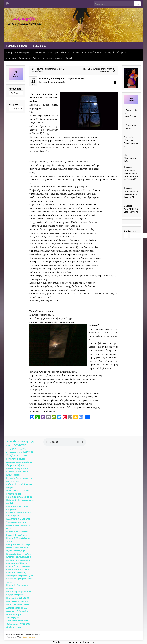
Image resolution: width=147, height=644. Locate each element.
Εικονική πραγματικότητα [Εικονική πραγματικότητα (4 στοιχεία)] (18, 468)
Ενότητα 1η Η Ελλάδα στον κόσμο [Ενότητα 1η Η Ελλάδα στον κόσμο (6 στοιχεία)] (19, 486)
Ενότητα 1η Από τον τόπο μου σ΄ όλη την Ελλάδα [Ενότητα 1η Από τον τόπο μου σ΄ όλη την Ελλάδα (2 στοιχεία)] (19, 479)
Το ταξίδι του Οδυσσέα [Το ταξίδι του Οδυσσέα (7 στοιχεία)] (17, 621)
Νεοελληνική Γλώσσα (58, 52)
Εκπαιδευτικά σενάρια (92, 52)
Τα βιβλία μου (39, 46)
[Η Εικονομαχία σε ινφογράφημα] (131, 107)
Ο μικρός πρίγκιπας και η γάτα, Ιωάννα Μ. (131, 209)
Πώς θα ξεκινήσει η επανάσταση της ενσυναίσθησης (99, 70)
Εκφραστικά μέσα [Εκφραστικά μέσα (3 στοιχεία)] (14, 472)
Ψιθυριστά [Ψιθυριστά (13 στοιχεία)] (24, 624)
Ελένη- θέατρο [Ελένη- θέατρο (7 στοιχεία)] (13, 475)
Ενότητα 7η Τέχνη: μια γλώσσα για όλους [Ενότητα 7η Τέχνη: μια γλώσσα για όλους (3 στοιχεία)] (19, 580)
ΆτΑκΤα (70, 58)
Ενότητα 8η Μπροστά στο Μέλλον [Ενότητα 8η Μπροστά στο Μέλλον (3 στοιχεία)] (17, 587)
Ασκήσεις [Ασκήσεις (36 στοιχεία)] (20, 445)
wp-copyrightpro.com (84, 642)
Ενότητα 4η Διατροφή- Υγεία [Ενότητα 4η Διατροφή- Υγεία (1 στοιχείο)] (17, 535)
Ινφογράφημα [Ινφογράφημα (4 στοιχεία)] (13, 601)
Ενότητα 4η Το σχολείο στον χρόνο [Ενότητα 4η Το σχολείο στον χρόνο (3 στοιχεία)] (18, 540)
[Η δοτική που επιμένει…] (131, 122)
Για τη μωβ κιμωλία (17, 46)
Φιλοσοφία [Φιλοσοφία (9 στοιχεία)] (12, 624)
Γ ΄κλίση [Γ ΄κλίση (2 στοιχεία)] (24, 456)
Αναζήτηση (130, 231)
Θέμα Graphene (29, 637)
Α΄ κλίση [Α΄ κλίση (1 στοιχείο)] (9, 445)
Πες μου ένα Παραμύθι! (56, 82)
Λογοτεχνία (40, 52)
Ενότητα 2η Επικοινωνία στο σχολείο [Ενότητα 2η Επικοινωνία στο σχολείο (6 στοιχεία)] (20, 502)
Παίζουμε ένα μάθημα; (115, 52)
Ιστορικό (13, 104)
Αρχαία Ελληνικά (23, 52)
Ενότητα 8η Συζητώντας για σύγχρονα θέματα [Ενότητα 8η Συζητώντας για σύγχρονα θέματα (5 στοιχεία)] (19, 593)
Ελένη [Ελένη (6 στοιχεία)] (25, 471)
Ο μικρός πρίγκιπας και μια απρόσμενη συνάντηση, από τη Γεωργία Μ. (131, 173)
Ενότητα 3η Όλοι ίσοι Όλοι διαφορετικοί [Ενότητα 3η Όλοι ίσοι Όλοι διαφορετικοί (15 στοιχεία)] (18, 520)
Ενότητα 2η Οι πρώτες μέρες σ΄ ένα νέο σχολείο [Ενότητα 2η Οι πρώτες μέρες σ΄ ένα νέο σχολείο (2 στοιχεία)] (19, 514)
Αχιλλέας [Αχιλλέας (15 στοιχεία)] (28, 452)
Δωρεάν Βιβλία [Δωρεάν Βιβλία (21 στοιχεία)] (15, 465)
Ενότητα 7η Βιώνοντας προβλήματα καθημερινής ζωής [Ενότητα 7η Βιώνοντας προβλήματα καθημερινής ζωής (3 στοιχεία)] (20, 574)
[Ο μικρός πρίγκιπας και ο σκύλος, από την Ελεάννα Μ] (131, 185)
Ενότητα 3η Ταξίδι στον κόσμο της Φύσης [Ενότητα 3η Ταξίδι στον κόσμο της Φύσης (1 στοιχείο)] (19, 527)
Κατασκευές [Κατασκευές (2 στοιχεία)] (25, 601)
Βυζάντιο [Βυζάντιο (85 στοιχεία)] (13, 455)
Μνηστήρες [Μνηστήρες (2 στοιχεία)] (11, 611)
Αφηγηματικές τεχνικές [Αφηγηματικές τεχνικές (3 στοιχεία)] (16, 449)
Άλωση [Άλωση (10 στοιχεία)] (24, 441)
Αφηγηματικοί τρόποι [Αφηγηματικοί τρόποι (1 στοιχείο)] (14, 452)
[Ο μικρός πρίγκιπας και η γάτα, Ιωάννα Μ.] (131, 203)
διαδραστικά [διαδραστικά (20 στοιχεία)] (14, 627)
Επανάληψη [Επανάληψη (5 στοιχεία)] (12, 598)
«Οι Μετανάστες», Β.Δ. (130, 158)
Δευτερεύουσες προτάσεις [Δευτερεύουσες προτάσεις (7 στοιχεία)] (19, 462)
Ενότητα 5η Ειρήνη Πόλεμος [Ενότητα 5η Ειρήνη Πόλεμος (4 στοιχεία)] (19, 544)
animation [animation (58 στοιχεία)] (13, 441)
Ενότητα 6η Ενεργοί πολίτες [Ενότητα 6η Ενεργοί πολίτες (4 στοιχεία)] (19, 554)
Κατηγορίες (15, 89)
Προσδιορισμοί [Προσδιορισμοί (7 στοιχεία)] (14, 614)
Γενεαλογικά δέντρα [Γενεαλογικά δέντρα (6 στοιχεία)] (16, 459)
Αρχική (9, 52)
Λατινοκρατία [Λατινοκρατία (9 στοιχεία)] (13, 608)
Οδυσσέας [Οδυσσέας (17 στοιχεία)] (23, 611)
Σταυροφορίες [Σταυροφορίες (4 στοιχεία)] (13, 618)
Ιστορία (75, 52)
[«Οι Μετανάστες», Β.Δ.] (131, 152)
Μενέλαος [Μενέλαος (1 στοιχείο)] (25, 608)
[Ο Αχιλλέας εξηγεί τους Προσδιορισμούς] (131, 134)
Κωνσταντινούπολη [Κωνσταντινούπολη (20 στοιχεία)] (18, 604)
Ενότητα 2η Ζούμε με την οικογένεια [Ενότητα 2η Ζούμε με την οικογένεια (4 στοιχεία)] (17, 508)
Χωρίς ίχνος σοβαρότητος (18, 58)
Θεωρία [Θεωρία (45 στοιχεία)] (24, 598)
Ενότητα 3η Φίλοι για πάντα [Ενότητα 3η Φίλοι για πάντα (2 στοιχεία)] (17, 532)
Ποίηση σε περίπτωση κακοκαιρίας (48, 58)
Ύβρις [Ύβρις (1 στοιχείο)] (31, 442)
